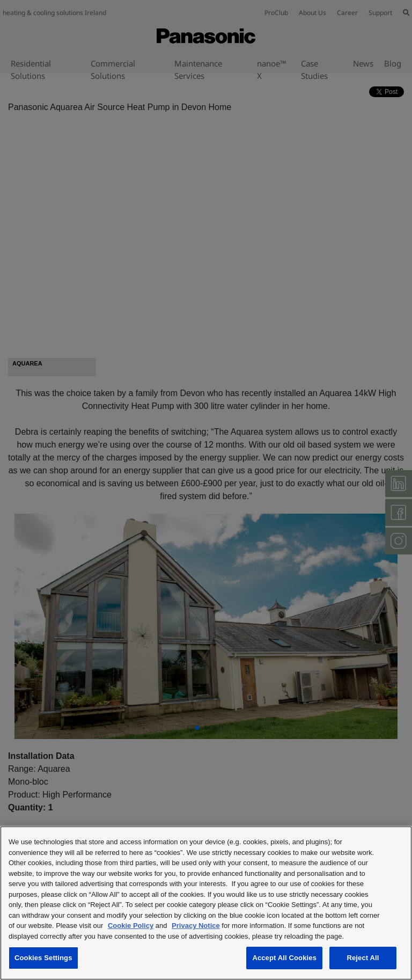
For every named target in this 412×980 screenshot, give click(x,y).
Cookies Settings (43, 958)
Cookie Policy (131, 926)
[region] (206, 903)
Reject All (363, 958)
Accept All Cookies (284, 958)
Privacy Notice (196, 926)
